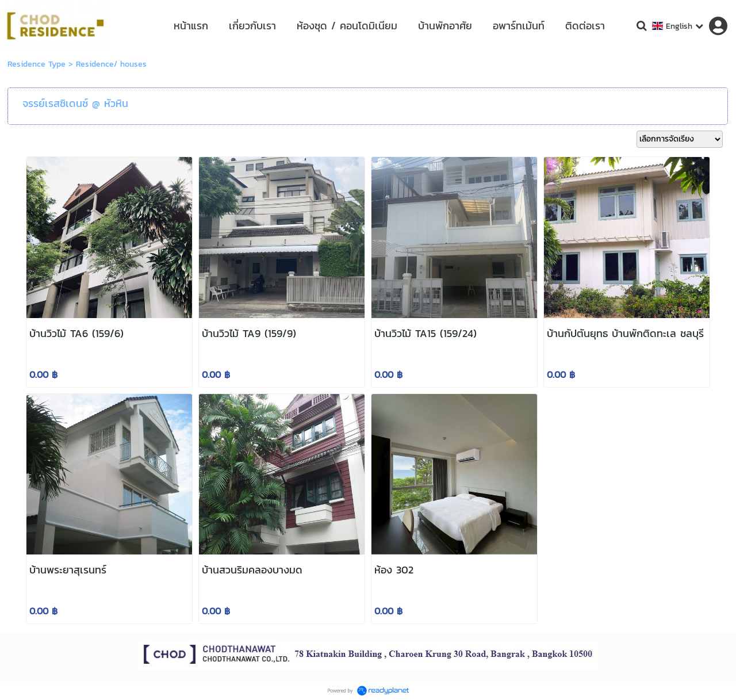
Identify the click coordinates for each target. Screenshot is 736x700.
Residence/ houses (111, 64)
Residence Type (37, 64)
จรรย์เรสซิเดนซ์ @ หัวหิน (75, 103)
